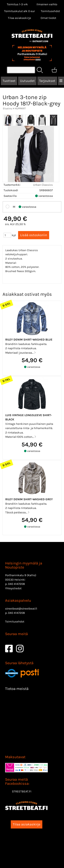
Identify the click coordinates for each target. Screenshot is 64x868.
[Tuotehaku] (21, 70)
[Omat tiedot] (48, 18)
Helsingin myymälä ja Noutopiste (24, 565)
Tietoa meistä (17, 689)
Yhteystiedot (13, 588)
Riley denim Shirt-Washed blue (29, 340)
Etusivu (8, 108)
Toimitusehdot (50, 11)
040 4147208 (16, 584)
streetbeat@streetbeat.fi (21, 609)
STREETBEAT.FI (22, 791)
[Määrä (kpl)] (7, 235)
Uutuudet (27, 81)
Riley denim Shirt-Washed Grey (29, 499)
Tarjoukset (47, 81)
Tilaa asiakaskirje (19, 18)
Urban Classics (43, 185)
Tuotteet (9, 81)
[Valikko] (61, 81)
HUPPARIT (20, 108)
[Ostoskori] (54, 70)
